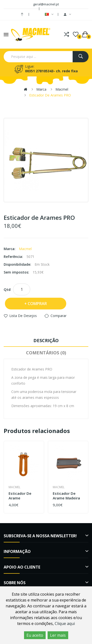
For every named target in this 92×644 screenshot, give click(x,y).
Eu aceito (35, 635)
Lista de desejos (23, 316)
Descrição (46, 340)
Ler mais (58, 635)
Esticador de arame (20, 496)
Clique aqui (65, 623)
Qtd (7, 289)
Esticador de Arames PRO (50, 95)
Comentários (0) (46, 353)
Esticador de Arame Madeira (66, 496)
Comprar (37, 304)
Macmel (62, 89)
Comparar (59, 316)
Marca (41, 89)
